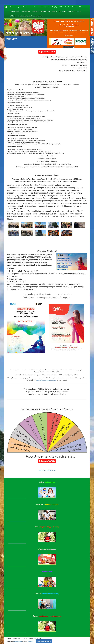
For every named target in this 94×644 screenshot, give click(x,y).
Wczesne (47, 549)
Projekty (55, 7)
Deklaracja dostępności (44, 641)
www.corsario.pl (18, 641)
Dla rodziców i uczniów (29, 7)
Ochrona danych (64, 7)
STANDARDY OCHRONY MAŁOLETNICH (45, 11)
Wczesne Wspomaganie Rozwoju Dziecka (30, 16)
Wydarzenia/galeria (44, 7)
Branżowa (47, 504)
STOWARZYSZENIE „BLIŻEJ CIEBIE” (70, 11)
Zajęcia (47, 616)
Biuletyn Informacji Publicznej (47, 470)
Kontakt (74, 7)
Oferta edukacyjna (15, 7)
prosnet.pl (31, 641)
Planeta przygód (14, 11)
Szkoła (47, 482)
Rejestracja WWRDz (47, 52)
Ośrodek (47, 594)
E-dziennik (13, 16)
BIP (80, 7)
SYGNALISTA (26, 11)
